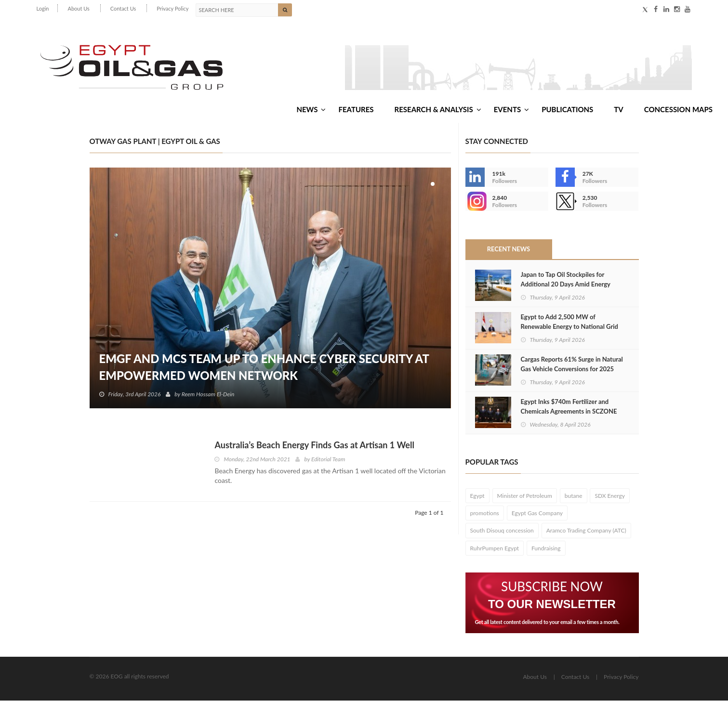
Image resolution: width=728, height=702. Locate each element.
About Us (78, 8)
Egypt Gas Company (537, 515)
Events (511, 110)
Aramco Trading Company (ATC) (586, 532)
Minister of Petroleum (525, 498)
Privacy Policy (172, 8)
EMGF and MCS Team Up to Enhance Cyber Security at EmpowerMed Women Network (265, 369)
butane (574, 498)
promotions (485, 515)
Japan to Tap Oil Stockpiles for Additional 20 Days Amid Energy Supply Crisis (566, 286)
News (311, 110)
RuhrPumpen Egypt (495, 550)
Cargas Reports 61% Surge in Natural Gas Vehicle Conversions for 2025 (572, 365)
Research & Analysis (438, 110)
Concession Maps (678, 110)
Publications (567, 110)
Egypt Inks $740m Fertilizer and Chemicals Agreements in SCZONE (569, 408)
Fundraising (546, 550)
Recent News (508, 251)
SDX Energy (610, 498)
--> (475, 203)
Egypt (477, 498)
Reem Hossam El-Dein (208, 396)
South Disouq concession (502, 532)
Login (43, 8)
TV (618, 110)
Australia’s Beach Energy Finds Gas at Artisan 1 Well (314, 447)
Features (356, 110)
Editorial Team (328, 461)
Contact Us (123, 8)
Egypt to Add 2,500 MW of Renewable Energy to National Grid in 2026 (569, 328)
